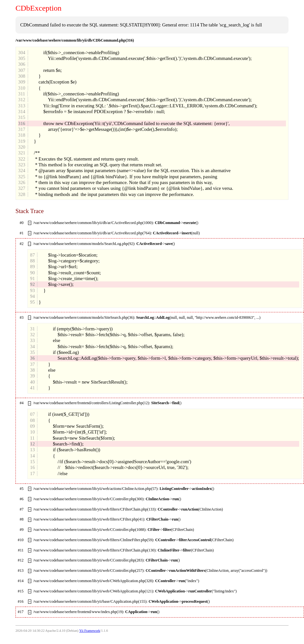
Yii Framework (90, 631)
